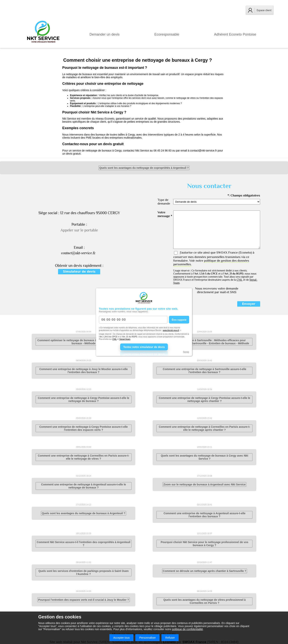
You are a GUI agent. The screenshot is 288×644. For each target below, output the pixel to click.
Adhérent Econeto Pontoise (235, 34)
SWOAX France (227, 253)
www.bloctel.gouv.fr (171, 330)
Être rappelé (179, 320)
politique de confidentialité (187, 629)
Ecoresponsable (167, 34)
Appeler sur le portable (79, 230)
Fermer (186, 352)
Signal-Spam (125, 339)
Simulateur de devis (79, 272)
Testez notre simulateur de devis (144, 347)
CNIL (114, 339)
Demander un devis (105, 34)
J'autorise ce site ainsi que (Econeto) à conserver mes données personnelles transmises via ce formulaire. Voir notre (214, 258)
